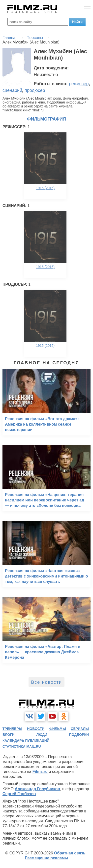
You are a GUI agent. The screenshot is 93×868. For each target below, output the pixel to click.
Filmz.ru (40, 772)
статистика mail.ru (22, 746)
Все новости (46, 682)
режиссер (79, 84)
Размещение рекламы (46, 858)
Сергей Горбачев (19, 794)
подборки (79, 735)
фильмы (58, 729)
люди (42, 735)
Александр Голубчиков (37, 789)
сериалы (80, 729)
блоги (8, 735)
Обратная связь (70, 853)
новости (36, 729)
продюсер (35, 90)
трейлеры (12, 729)
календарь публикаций (26, 741)
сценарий (12, 90)
